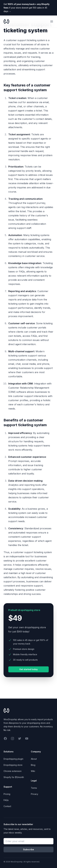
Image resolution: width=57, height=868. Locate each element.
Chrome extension (13, 771)
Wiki (33, 771)
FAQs (6, 800)
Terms (34, 788)
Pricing (7, 794)
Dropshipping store (13, 765)
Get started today (28, 669)
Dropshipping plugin (13, 759)
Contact (7, 806)
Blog (33, 765)
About (34, 759)
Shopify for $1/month (14, 777)
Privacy (35, 794)
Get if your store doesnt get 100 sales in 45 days (26, 8)
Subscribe (29, 849)
